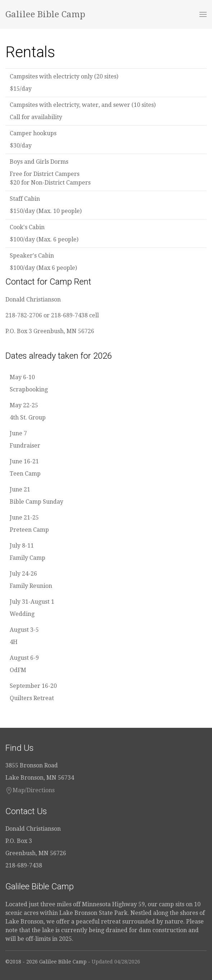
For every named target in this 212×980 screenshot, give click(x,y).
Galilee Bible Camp (45, 14)
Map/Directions (30, 791)
